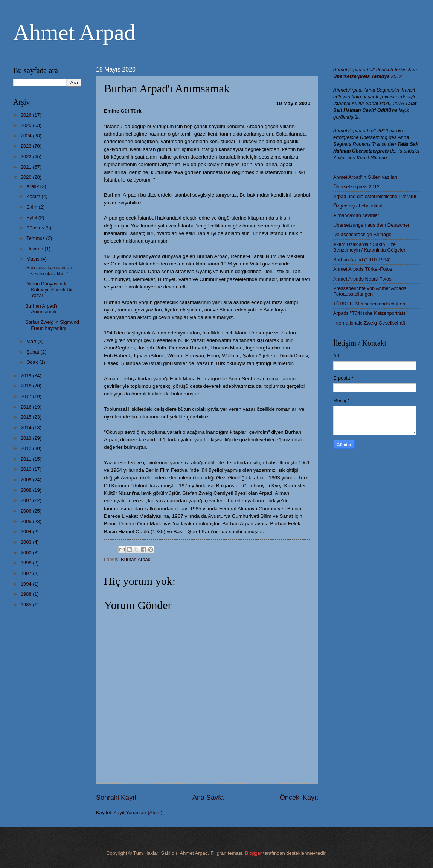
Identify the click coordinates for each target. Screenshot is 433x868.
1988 (27, 594)
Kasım (34, 196)
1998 (27, 563)
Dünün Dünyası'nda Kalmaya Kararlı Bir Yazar (49, 290)
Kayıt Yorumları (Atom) (138, 812)
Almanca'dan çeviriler (356, 215)
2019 (27, 376)
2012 (27, 448)
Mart (32, 341)
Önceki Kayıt (299, 798)
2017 (27, 396)
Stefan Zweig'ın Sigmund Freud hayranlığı (52, 325)
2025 (27, 125)
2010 (27, 469)
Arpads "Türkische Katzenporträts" (370, 313)
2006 (27, 511)
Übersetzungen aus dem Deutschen (372, 225)
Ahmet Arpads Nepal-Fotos (362, 279)
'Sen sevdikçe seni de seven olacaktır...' (49, 270)
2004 (27, 532)
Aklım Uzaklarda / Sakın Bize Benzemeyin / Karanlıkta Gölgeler (369, 247)
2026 (27, 115)
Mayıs (34, 259)
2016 (27, 407)
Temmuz (36, 238)
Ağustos (36, 228)
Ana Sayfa (208, 798)
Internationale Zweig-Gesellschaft (369, 323)
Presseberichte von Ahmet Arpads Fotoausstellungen (370, 291)
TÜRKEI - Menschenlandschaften (369, 304)
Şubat (33, 352)
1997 (27, 573)
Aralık (33, 186)
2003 (27, 542)
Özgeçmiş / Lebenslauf (358, 206)
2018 (27, 386)
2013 (27, 438)
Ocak (33, 362)
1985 (27, 605)
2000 (27, 553)
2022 (27, 156)
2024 (27, 136)
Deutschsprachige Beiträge (362, 234)
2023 (27, 146)
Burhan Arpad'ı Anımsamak (41, 309)
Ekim (32, 207)
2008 (27, 490)
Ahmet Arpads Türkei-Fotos (363, 269)
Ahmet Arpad (74, 32)
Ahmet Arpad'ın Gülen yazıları (365, 177)
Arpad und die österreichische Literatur (375, 196)
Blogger (253, 853)
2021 (27, 167)
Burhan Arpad (136, 559)
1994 (27, 584)
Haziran (35, 249)
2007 (27, 500)
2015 (27, 417)
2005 (27, 521)
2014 (27, 428)
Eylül (32, 217)
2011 (27, 459)
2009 (27, 480)
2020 (27, 177)
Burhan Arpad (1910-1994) (362, 260)
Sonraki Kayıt (116, 798)
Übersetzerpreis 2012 (356, 187)
